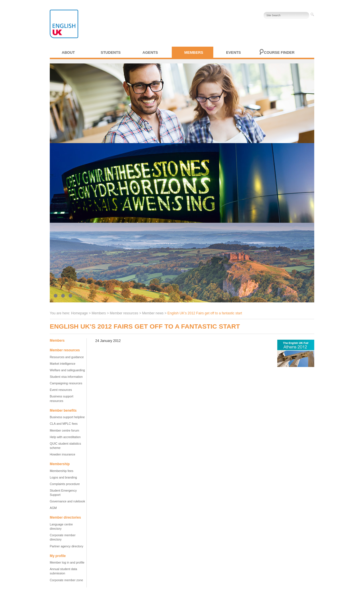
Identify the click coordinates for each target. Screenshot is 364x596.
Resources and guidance (67, 357)
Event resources (61, 390)
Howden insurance (62, 454)
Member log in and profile (67, 562)
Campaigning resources (66, 383)
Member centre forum (64, 430)
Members (194, 52)
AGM (53, 508)
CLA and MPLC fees (64, 424)
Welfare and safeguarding (67, 370)
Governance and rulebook (67, 501)
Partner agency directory (67, 546)
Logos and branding (63, 477)
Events (233, 52)
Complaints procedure (65, 484)
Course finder (279, 52)
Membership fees (62, 471)
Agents (150, 52)
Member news (153, 313)
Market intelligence (63, 364)
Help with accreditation (65, 437)
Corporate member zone (66, 580)
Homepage (79, 313)
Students (111, 52)
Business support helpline (67, 417)
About (68, 52)
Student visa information (66, 377)
